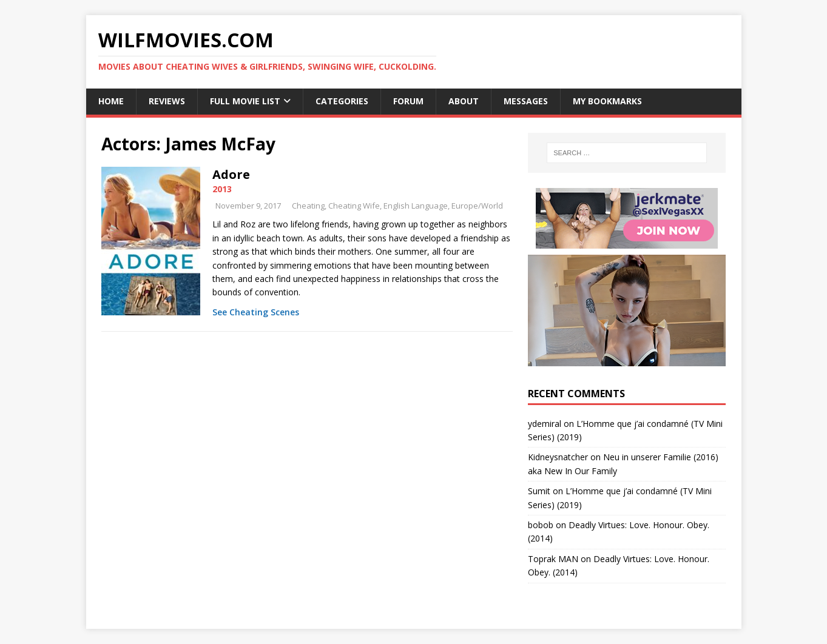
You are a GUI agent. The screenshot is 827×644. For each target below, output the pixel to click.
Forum (408, 101)
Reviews (167, 101)
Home (111, 101)
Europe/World (477, 206)
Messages (526, 101)
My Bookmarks (607, 101)
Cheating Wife (354, 206)
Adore (231, 174)
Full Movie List (245, 101)
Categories (342, 101)
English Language (416, 206)
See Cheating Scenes (256, 312)
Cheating (308, 206)
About (464, 101)
